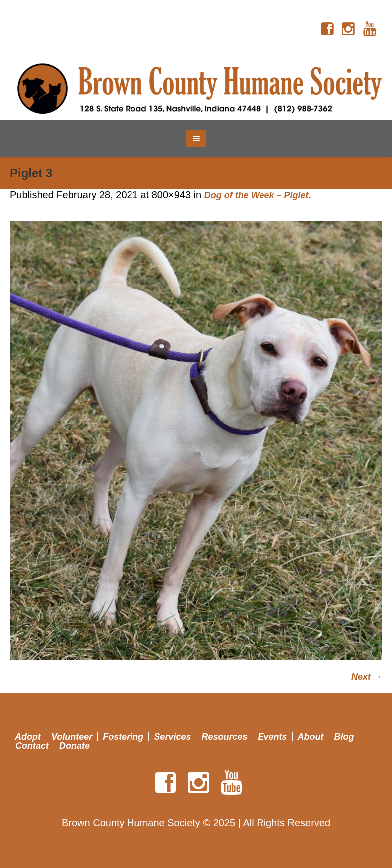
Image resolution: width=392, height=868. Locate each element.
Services (172, 737)
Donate (74, 746)
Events (273, 737)
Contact (32, 746)
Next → (367, 677)
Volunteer (72, 737)
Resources (224, 737)
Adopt (28, 737)
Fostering (123, 737)
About (311, 737)
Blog (344, 737)
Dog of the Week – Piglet (257, 195)
